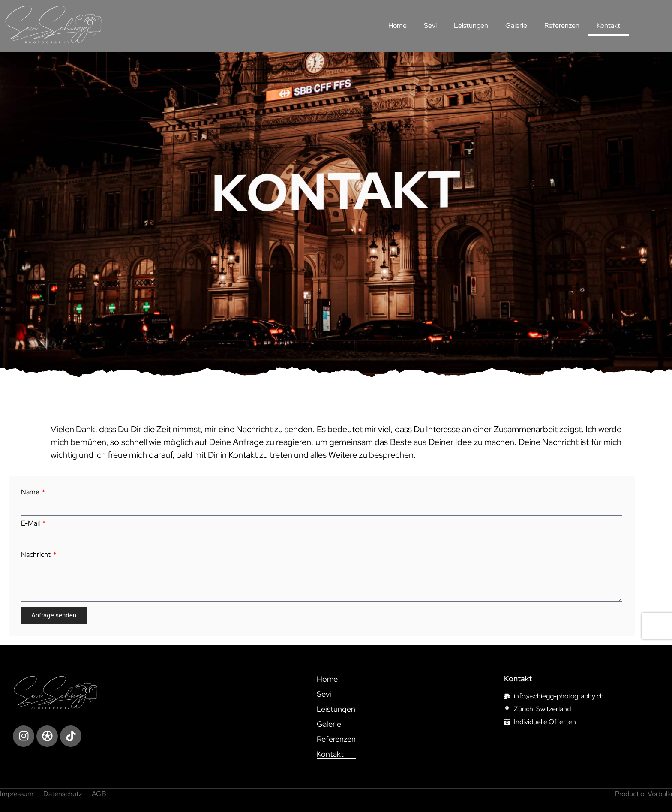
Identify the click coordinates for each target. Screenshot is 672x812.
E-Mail (31, 523)
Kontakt (608, 26)
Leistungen (471, 26)
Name (31, 492)
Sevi (430, 26)
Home (397, 26)
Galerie (516, 26)
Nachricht (36, 555)
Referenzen (562, 26)
